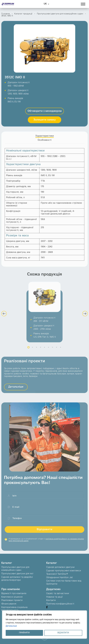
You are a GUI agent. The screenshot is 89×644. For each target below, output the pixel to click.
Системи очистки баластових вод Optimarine (64, 582)
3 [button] (36, 349)
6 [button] (49, 349)
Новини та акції (54, 597)
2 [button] (32, 349)
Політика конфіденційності (60, 604)
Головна (6, 14)
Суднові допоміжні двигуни (60, 567)
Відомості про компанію (14, 594)
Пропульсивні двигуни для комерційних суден (60, 14)
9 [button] (61, 349)
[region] (45, 625)
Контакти (51, 600)
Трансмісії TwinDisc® (57, 574)
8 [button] (57, 349)
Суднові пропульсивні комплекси (64, 571)
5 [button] (45, 349)
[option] (45, 314)
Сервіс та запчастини (58, 594)
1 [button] (28, 349)
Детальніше (11, 626)
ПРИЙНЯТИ (24, 633)
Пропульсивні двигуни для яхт (17, 574)
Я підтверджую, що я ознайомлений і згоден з (46, 542)
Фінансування (9, 604)
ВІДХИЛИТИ (63, 633)
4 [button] (40, 349)
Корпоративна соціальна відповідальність (14, 609)
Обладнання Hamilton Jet (59, 578)
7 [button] (53, 349)
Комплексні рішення (12, 597)
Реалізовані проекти (12, 600)
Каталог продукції (23, 14)
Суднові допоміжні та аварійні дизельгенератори (17, 579)
